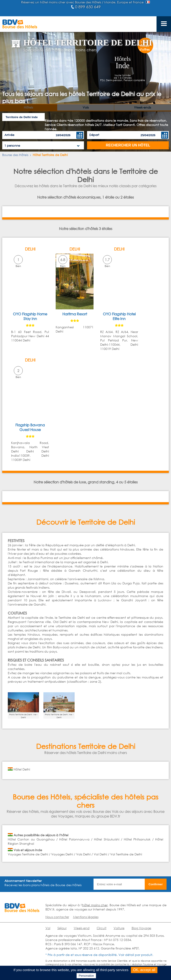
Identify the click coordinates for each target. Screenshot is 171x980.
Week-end (82, 928)
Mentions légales (86, 917)
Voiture (119, 928)
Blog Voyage (141, 928)
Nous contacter (57, 917)
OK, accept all (144, 970)
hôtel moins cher (95, 905)
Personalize (86, 976)
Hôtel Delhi (22, 769)
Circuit (102, 928)
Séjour (62, 928)
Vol (48, 928)
